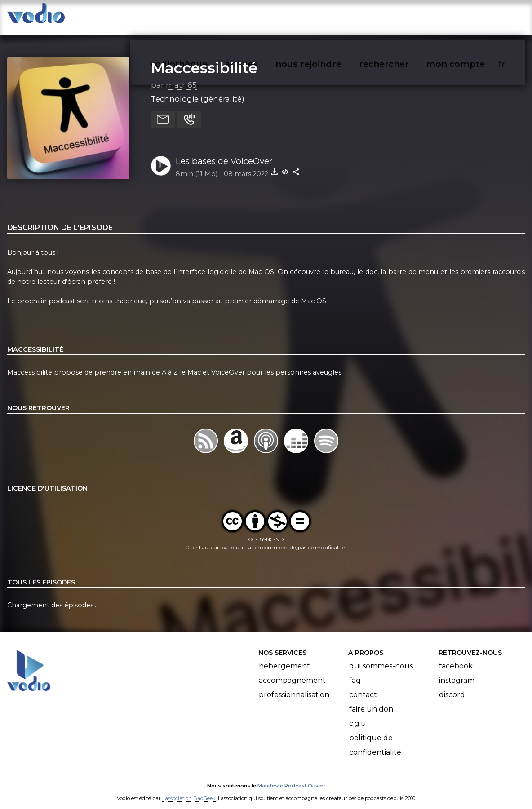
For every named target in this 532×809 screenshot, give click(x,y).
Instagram (457, 672)
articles (262, 16)
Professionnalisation (294, 686)
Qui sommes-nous (381, 657)
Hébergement (284, 657)
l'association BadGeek (189, 789)
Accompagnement (292, 672)
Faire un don (371, 701)
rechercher (400, 16)
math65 (181, 76)
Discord (452, 686)
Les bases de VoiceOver (224, 152)
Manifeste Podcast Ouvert (291, 777)
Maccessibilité (204, 59)
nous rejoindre (327, 16)
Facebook (456, 657)
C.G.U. (358, 715)
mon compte (470, 16)
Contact (363, 686)
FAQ (355, 672)
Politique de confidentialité (375, 736)
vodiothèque (200, 16)
